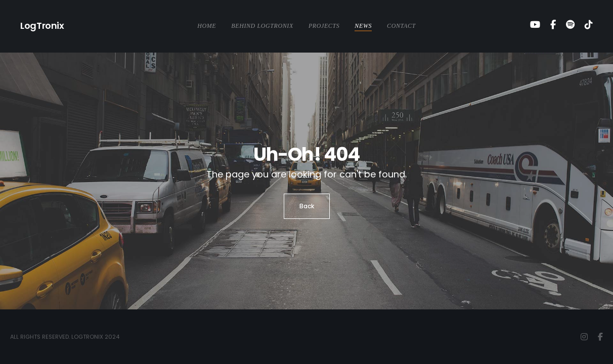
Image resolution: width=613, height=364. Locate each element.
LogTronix (42, 26)
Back (307, 206)
